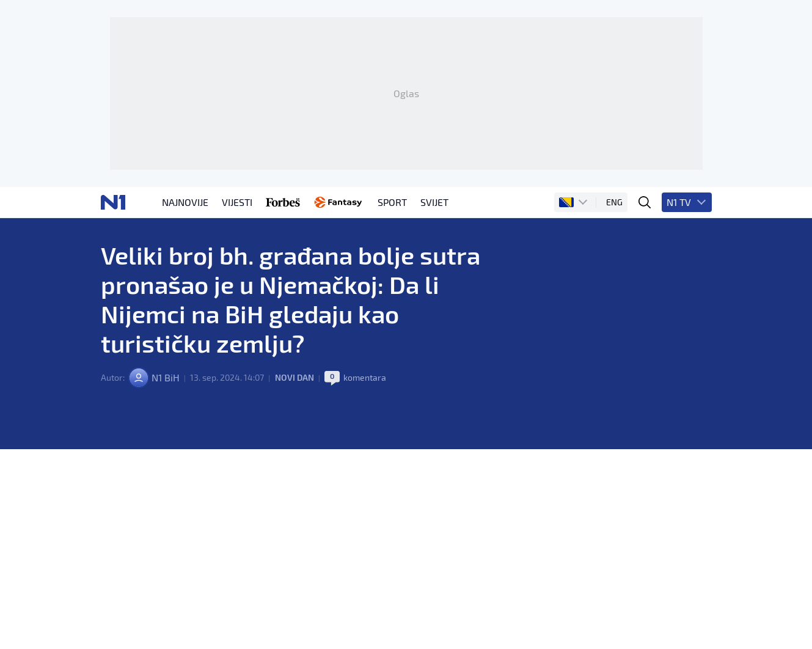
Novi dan (294, 377)
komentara (365, 377)
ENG (614, 202)
